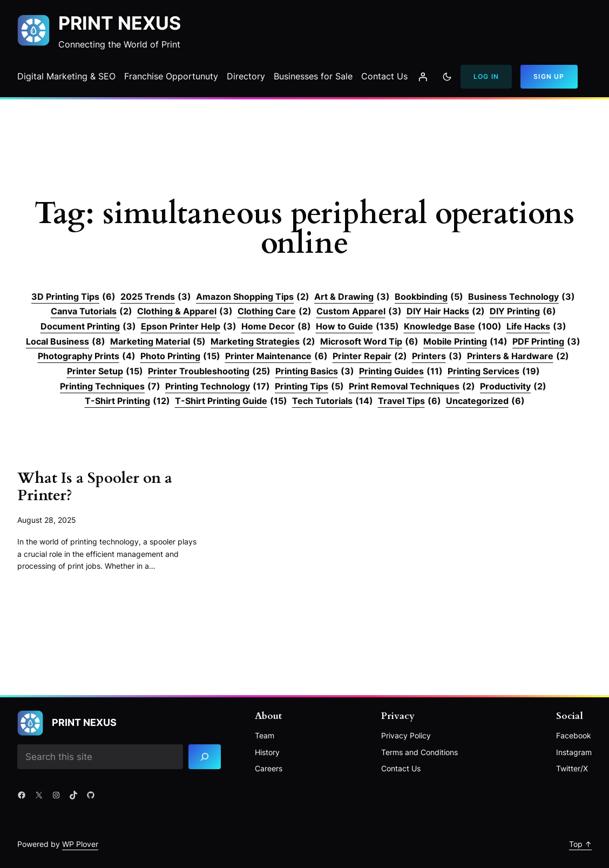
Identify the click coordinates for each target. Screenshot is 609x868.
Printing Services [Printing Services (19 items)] (494, 372)
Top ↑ (580, 844)
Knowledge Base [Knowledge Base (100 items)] (453, 327)
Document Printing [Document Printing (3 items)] (88, 327)
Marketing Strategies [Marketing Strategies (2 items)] (263, 342)
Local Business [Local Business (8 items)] (66, 342)
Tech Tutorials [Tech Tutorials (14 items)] (333, 401)
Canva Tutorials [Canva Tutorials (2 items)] (92, 312)
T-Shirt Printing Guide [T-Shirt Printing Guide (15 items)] (231, 401)
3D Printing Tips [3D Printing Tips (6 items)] (73, 297)
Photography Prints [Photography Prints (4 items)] (87, 356)
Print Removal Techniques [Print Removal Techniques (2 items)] (412, 387)
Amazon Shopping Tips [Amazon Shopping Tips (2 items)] (253, 297)
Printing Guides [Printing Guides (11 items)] (401, 372)
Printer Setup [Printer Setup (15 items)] (105, 372)
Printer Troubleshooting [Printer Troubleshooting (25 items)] (209, 372)
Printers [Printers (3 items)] (437, 356)
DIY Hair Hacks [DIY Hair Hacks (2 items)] (446, 312)
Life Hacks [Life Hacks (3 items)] (536, 327)
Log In (486, 76)
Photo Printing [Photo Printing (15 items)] (180, 356)
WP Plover (80, 844)
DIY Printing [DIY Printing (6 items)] (523, 312)
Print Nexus (120, 23)
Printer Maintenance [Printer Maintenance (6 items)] (276, 356)
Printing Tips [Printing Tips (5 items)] (309, 387)
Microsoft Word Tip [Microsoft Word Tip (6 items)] (369, 342)
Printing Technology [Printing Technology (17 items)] (218, 387)
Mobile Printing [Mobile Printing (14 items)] (465, 342)
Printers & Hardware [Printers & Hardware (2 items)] (518, 356)
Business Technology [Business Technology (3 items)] (522, 297)
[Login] (423, 77)
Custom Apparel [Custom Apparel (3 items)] (359, 312)
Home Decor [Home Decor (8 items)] (276, 327)
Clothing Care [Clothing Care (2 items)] (275, 312)
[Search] (205, 757)
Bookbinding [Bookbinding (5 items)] (429, 297)
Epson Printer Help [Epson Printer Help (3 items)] (189, 327)
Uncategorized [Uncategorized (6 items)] (485, 401)
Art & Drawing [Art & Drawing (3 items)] (352, 297)
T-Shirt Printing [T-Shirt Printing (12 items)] (127, 401)
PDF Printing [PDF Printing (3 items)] (546, 342)
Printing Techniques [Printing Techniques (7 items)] (110, 387)
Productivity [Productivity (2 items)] (513, 387)
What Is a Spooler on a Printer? (95, 487)
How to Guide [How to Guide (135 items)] (357, 327)
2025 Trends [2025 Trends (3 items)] (156, 297)
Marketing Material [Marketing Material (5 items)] (158, 342)
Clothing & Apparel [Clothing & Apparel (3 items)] (185, 312)
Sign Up (549, 76)
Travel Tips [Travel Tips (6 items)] (410, 401)
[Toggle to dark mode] (447, 77)
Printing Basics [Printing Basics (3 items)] (315, 372)
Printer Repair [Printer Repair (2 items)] (370, 356)
